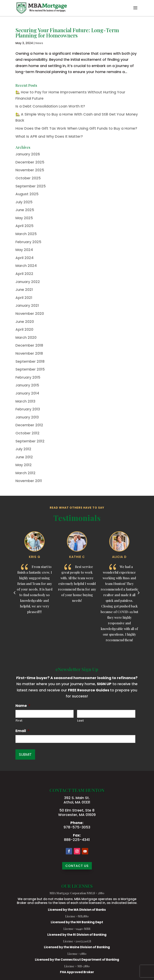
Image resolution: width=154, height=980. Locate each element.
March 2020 (26, 337)
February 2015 (28, 377)
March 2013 (25, 401)
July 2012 (23, 449)
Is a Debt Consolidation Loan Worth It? (50, 106)
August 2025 (27, 194)
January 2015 (27, 385)
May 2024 (24, 250)
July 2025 (24, 202)
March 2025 (26, 234)
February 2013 (28, 409)
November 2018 (29, 353)
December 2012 (29, 425)
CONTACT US (77, 866)
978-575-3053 (77, 827)
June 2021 (24, 290)
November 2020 (30, 313)
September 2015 (30, 369)
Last (81, 721)
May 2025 (24, 218)
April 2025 (24, 226)
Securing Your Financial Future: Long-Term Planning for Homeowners (67, 33)
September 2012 (30, 441)
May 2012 (24, 465)
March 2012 (25, 473)
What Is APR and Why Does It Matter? (49, 136)
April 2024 (24, 258)
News (39, 43)
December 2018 (29, 345)
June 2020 (25, 322)
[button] (135, 10)
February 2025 (28, 242)
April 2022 (24, 274)
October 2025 (28, 178)
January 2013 (27, 417)
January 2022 (28, 282)
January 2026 (28, 154)
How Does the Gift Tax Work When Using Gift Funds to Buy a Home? (76, 128)
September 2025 (31, 186)
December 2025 (30, 162)
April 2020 (24, 329)
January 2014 (27, 393)
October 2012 (27, 433)
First (19, 721)
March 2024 (26, 266)
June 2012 (24, 457)
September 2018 (30, 361)
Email (22, 731)
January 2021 (27, 305)
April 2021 (24, 298)
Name (23, 706)
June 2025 (25, 210)
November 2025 (30, 170)
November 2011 (29, 481)
